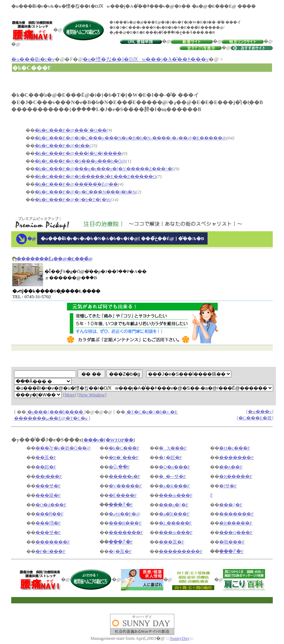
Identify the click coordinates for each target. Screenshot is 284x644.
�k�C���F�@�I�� (62, 146)
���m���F (176, 495)
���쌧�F (48, 486)
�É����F (123, 495)
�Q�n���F (174, 467)
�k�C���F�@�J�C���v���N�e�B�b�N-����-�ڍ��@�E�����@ (131, 138)
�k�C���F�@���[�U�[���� (78, 153)
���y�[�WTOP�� (109, 440)
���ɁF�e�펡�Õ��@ (63, 448)
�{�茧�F (120, 551)
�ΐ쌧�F (228, 486)
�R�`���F (124, 457)
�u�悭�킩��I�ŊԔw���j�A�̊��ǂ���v (146, 59)
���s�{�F (174, 505)
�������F (236, 457)
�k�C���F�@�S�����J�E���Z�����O (96, 176)
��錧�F (46, 467)
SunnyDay (180, 638)
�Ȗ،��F (119, 467)
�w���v (260, 412)
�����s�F (125, 476)
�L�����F (175, 523)
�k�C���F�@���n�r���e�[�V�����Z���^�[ (104, 169)
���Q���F (236, 532)
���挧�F (48, 523)
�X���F (173, 448)
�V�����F (125, 486)
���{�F (231, 505)
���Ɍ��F (49, 514)
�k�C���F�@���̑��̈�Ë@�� (76, 184)
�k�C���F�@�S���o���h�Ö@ (80, 161)
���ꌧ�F (121, 505)
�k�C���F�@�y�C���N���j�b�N (85, 192)
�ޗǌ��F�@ (125, 514)
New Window (92, 395)
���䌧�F (48, 495)
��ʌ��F (231, 467)
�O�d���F (51, 505)
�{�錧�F (170, 457)
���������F (181, 551)
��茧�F (46, 457)
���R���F (125, 523)
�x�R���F (174, 486)
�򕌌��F (211, 495)
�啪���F (232, 542)
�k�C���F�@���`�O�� (71, 130)
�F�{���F (50, 551)
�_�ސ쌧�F (172, 476)
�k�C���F (124, 448)
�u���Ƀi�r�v (33, 59)
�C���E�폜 (255, 418)
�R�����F (236, 476)
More (70, 395)
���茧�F (171, 542)
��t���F (49, 476)
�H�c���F (235, 448)
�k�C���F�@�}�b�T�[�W (73, 200)
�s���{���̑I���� (55, 412)
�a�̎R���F (174, 514)
